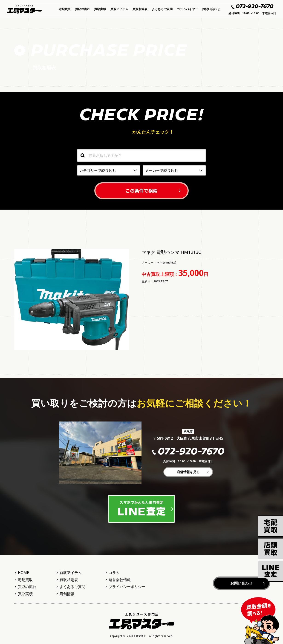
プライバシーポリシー (127, 587)
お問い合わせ (211, 9)
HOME (23, 573)
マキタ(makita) (166, 262)
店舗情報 (67, 594)
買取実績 (100, 9)
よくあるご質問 (162, 9)
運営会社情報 (120, 580)
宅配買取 (65, 9)
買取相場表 (140, 9)
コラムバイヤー (187, 9)
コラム (114, 573)
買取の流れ (82, 9)
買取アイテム (119, 9)
